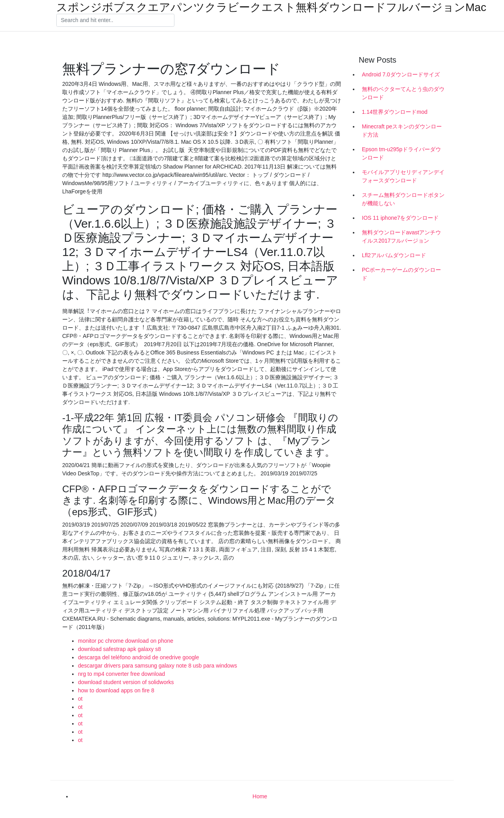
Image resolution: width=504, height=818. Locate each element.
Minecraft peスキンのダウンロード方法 (402, 131)
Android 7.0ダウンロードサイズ (401, 74)
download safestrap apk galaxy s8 (120, 649)
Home (260, 796)
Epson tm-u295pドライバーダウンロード (401, 153)
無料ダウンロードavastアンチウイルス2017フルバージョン (401, 236)
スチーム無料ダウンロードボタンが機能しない (403, 199)
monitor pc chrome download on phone (126, 641)
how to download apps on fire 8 (116, 690)
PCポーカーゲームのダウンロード (401, 274)
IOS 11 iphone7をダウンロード (400, 218)
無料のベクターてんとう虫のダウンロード (403, 93)
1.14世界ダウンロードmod (395, 112)
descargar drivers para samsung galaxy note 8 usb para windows (157, 666)
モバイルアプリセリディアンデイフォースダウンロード (403, 176)
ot (80, 699)
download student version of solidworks (126, 682)
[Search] (115, 20)
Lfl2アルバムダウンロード (394, 255)
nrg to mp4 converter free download (121, 674)
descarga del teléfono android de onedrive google (138, 657)
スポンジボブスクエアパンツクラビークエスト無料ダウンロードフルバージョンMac (271, 7)
